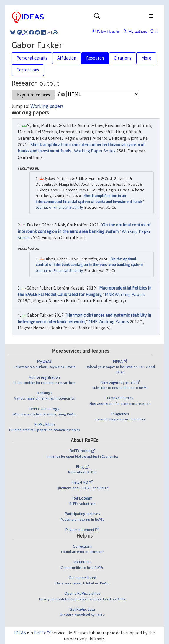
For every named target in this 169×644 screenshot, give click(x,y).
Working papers (47, 106)
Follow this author (109, 32)
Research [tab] (95, 58)
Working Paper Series (95, 151)
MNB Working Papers (125, 295)
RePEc (42, 633)
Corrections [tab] (28, 70)
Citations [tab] (123, 58)
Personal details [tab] (32, 58)
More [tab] (146, 58)
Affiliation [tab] (67, 58)
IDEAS (20, 633)
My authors (135, 31)
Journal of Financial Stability (59, 207)
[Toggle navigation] (97, 17)
